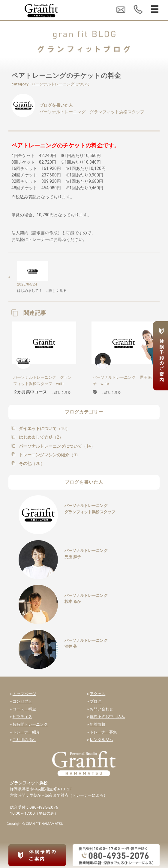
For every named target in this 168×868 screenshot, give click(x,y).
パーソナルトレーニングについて (61, 84)
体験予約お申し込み (107, 717)
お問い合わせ (101, 709)
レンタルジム (101, 740)
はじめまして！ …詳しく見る (42, 291)
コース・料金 (24, 709)
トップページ (24, 694)
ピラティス (22, 717)
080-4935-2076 (44, 807)
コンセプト (22, 701)
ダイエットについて (44, 428)
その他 (31, 464)
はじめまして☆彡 (40, 437)
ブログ (96, 701)
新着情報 (97, 724)
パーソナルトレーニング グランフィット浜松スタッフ (92, 112)
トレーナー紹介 (26, 732)
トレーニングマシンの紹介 (49, 455)
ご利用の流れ (24, 740)
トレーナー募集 (103, 732)
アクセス (97, 694)
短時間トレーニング (30, 724)
